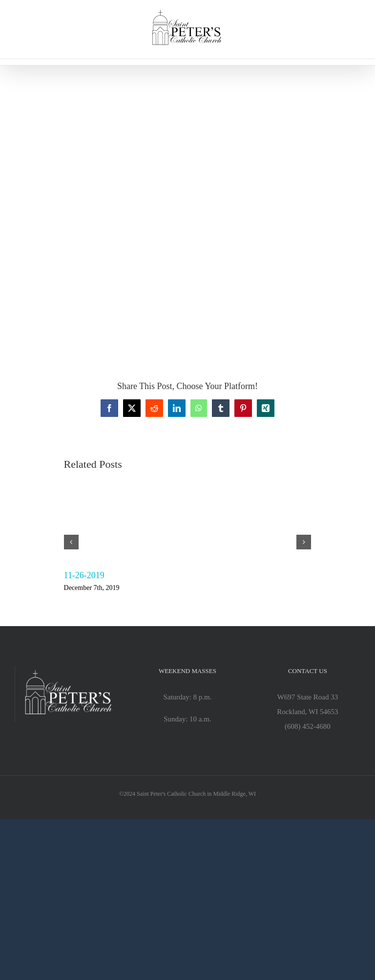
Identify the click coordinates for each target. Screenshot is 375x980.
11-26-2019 (84, 575)
